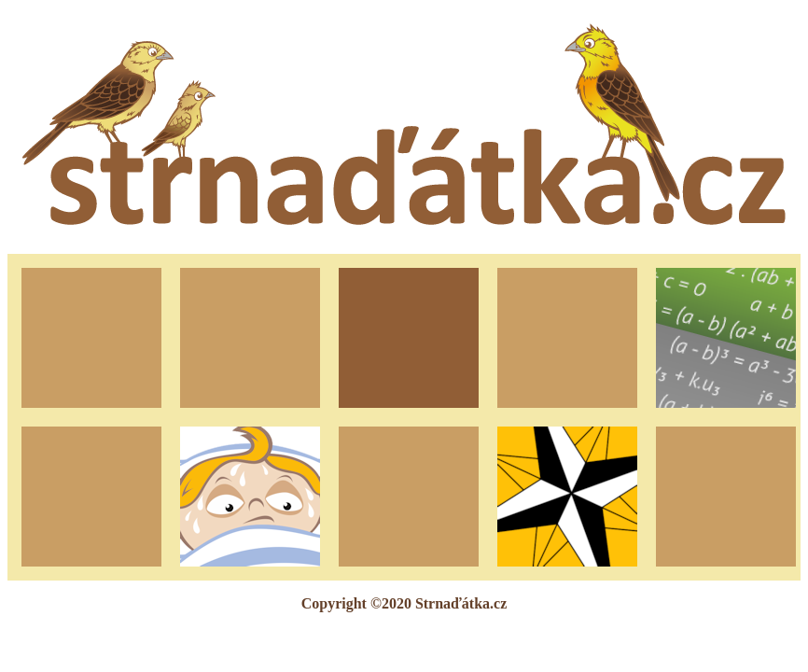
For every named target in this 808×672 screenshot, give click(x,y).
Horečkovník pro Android (250, 496)
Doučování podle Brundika (725, 337)
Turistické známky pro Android (568, 496)
